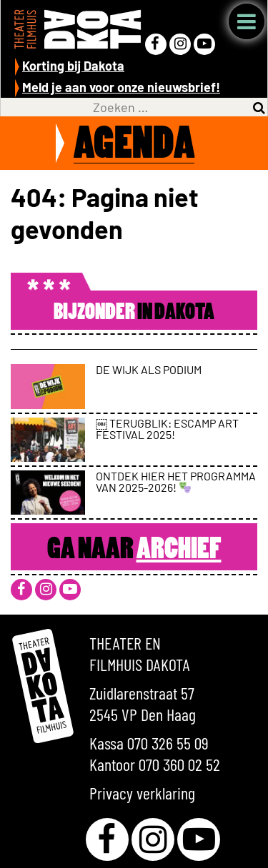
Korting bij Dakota (73, 66)
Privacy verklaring (142, 793)
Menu (247, 21)
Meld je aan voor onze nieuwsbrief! (121, 87)
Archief (179, 550)
